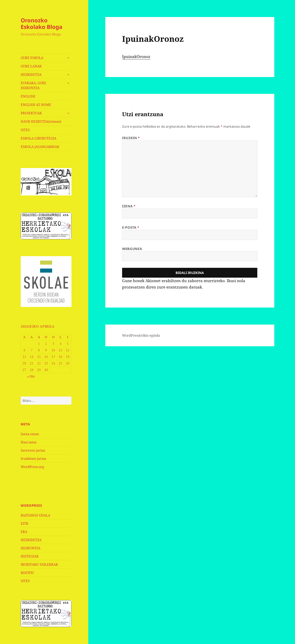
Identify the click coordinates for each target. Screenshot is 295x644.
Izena (129, 206)
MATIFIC (27, 573)
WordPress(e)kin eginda (141, 335)
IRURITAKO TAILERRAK (39, 564)
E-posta (131, 227)
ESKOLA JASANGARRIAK (40, 147)
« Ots (31, 376)
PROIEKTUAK (31, 113)
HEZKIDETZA (31, 75)
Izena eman (30, 434)
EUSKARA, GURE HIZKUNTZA (33, 85)
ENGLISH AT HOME (36, 105)
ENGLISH (28, 96)
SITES (25, 130)
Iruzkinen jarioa (33, 459)
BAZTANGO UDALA (35, 515)
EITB (24, 524)
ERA (24, 532)
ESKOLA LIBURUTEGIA (39, 138)
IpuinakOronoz (136, 57)
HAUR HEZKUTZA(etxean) (41, 122)
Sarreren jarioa (33, 450)
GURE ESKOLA (32, 58)
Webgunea (132, 249)
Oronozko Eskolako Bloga (41, 23)
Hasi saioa (29, 442)
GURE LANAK (31, 66)
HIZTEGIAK (30, 556)
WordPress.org (32, 467)
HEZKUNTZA (31, 548)
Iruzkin (131, 138)
